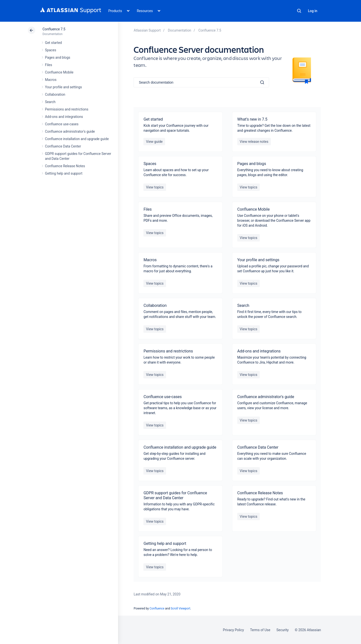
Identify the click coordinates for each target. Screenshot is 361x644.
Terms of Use (260, 630)
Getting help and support (64, 173)
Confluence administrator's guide (70, 131)
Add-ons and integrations (64, 117)
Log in (313, 11)
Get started (54, 43)
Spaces (51, 50)
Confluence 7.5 (54, 29)
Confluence (157, 608)
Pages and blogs (58, 57)
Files (49, 65)
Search (299, 11)
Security (283, 630)
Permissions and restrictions (67, 109)
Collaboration (55, 94)
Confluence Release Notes (65, 166)
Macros (51, 80)
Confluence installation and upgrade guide (77, 139)
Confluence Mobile (59, 72)
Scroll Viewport (180, 608)
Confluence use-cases (62, 124)
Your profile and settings (64, 87)
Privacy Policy (233, 630)
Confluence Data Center (63, 146)
